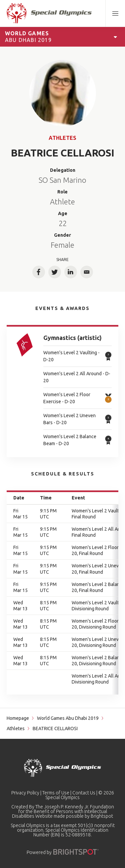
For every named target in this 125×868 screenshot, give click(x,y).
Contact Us (84, 793)
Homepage (18, 718)
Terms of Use (56, 793)
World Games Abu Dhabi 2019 (68, 718)
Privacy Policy (25, 793)
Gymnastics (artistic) (72, 338)
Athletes (62, 138)
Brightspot (102, 816)
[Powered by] (76, 852)
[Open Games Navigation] (115, 37)
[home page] (49, 13)
